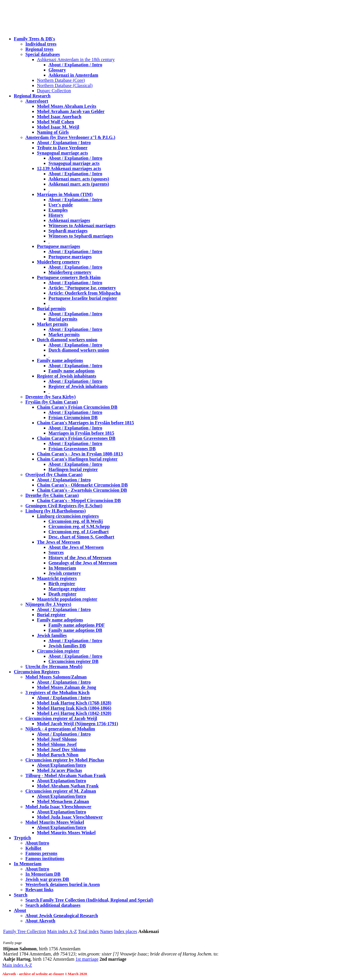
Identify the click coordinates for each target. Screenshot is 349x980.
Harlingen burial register (73, 469)
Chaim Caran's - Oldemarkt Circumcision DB (82, 485)
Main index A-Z (62, 931)
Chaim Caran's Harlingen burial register (77, 459)
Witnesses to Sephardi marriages (81, 236)
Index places (125, 931)
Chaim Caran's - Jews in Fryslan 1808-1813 (80, 454)
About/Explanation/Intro (61, 765)
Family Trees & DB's (34, 39)
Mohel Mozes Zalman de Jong (66, 687)
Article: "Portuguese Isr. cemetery (82, 288)
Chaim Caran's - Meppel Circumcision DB (79, 501)
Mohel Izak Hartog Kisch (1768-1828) (74, 703)
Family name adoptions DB (75, 630)
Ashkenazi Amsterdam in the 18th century (76, 60)
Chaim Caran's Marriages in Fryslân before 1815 (86, 423)
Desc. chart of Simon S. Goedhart (81, 537)
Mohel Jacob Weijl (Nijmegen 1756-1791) (77, 724)
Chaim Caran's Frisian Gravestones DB (76, 438)
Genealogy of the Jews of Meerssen (83, 563)
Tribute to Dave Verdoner (62, 148)
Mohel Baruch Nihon (58, 755)
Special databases (43, 54)
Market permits (52, 324)
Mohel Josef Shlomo (57, 739)
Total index (89, 931)
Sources (56, 552)
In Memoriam (62, 568)
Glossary (57, 70)
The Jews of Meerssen (59, 542)
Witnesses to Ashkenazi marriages (82, 226)
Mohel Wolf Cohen (56, 122)
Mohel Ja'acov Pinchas (59, 770)
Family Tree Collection (25, 931)
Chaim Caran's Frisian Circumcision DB (77, 407)
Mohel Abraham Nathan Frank (68, 786)
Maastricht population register (67, 599)
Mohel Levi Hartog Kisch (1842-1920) (74, 713)
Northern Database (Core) (61, 80)
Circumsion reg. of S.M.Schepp (79, 526)
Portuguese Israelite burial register (83, 298)
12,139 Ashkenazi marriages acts (69, 168)
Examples (58, 210)
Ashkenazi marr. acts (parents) (79, 184)
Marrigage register (67, 589)
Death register (62, 594)
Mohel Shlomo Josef (57, 744)
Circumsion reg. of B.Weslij (76, 521)
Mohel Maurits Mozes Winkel (66, 833)
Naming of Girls (53, 132)
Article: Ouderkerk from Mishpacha (85, 293)
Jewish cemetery (65, 573)
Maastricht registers (57, 578)
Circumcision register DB (73, 661)
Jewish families (52, 635)
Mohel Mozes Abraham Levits (67, 106)
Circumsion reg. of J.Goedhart (79, 532)
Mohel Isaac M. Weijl (58, 127)
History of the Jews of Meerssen (80, 558)
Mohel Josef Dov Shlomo (61, 750)
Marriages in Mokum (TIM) (65, 194)
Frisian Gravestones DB (72, 449)
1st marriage (87, 959)
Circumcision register (58, 651)
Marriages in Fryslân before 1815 (81, 433)
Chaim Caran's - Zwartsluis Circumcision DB (82, 490)
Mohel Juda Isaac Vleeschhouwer (70, 817)
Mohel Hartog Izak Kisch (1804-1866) (74, 708)
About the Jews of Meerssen (76, 547)
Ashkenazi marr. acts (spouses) (79, 179)
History (56, 215)
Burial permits (51, 309)
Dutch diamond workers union (67, 340)
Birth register (62, 584)
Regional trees (39, 49)
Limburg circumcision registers (68, 516)
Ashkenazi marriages (69, 220)
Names (106, 931)
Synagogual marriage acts (62, 153)
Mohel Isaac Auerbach (59, 117)
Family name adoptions (60, 360)
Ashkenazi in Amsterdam (73, 75)
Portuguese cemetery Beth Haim (69, 277)
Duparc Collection (54, 91)
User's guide (61, 205)
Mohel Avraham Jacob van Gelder (71, 111)
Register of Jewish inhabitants (67, 376)
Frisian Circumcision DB (73, 418)
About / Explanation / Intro (75, 65)
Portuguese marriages (59, 246)
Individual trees (41, 44)
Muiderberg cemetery (58, 262)
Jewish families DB (67, 646)
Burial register (51, 615)
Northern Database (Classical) (65, 85)
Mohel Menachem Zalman (63, 801)
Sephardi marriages (68, 231)
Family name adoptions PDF (77, 625)
